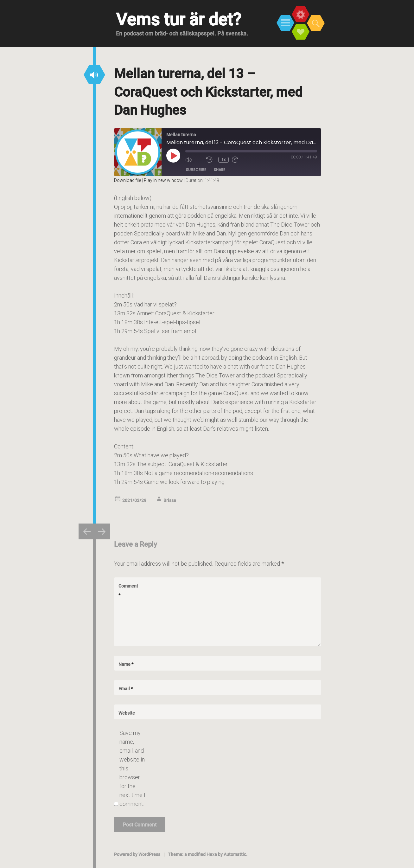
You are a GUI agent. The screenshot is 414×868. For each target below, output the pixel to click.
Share (220, 170)
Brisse (170, 500)
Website (127, 713)
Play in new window (163, 180)
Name (126, 664)
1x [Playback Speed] (223, 160)
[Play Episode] (173, 156)
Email (126, 689)
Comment (128, 591)
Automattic (235, 854)
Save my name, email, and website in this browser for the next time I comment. (132, 768)
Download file (127, 180)
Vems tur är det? (178, 19)
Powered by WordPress (137, 854)
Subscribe (196, 170)
